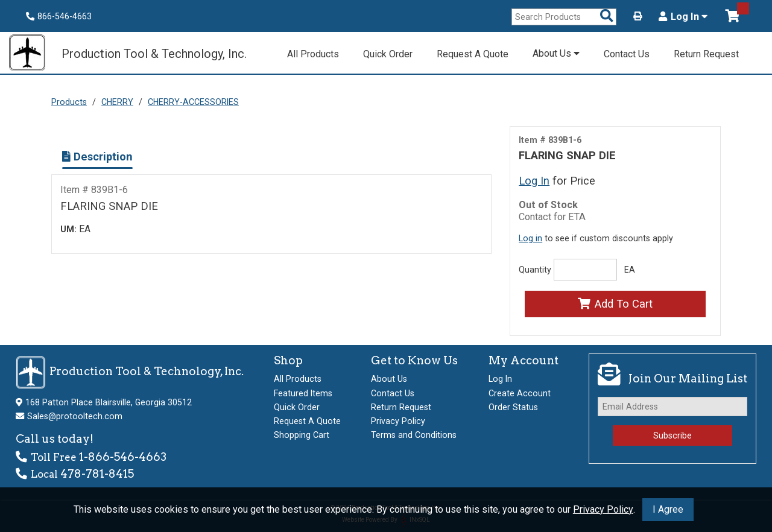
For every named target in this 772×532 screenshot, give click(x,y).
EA (630, 270)
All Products (313, 54)
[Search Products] (607, 17)
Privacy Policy (603, 509)
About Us (556, 53)
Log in (530, 238)
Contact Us (627, 54)
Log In (683, 17)
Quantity (535, 270)
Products (69, 102)
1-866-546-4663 (123, 457)
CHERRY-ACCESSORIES (193, 102)
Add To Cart (615, 304)
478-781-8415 (97, 474)
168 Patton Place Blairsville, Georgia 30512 (109, 402)
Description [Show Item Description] (97, 157)
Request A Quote (473, 54)
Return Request (706, 54)
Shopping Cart (302, 435)
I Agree (668, 509)
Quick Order (388, 54)
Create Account (520, 393)
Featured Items (303, 393)
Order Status (513, 407)
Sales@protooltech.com (75, 416)
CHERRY (117, 102)
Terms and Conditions (414, 435)
